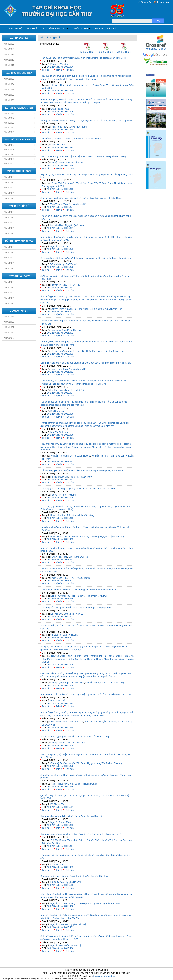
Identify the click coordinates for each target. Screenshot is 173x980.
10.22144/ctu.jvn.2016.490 (60, 825)
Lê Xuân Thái (93, 840)
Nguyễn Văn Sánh (77, 763)
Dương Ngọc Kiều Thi (53, 186)
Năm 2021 (9, 44)
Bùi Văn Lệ (76, 945)
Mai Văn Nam (57, 225)
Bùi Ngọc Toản (58, 411)
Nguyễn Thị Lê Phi (75, 390)
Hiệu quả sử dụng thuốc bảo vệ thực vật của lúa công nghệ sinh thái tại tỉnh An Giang (83, 156)
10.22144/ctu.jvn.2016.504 (60, 638)
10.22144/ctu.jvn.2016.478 (60, 685)
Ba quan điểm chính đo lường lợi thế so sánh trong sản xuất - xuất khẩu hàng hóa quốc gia (86, 258)
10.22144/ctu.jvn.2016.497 (60, 393)
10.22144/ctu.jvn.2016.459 (60, 90)
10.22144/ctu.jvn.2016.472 (60, 333)
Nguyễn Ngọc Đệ (78, 204)
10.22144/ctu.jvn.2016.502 (60, 885)
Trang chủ (16, 29)
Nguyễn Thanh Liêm (61, 743)
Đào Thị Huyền (70, 635)
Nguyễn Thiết (57, 309)
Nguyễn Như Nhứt (60, 945)
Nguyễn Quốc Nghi (75, 225)
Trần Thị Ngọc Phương (62, 784)
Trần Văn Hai (73, 515)
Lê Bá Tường (57, 882)
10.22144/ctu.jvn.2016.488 (60, 147)
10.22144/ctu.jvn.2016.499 (60, 703)
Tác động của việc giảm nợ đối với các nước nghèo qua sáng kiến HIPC (76, 608)
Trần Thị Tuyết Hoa (80, 596)
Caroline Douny (95, 659)
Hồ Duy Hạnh (126, 840)
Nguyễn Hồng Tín (76, 351)
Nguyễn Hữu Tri (73, 882)
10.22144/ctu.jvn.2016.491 (60, 228)
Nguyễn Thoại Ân (77, 183)
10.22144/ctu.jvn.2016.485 (60, 867)
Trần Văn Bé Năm (51, 843)
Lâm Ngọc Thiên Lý (73, 614)
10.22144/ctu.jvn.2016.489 (60, 927)
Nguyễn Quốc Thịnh (62, 656)
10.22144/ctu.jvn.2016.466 (60, 787)
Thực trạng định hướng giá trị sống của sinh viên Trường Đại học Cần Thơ (78, 489)
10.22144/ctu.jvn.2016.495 (60, 414)
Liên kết (98, 29)
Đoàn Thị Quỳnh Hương (120, 183)
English (163, 49)
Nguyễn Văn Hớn (114, 309)
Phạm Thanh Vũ (58, 536)
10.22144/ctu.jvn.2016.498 (60, 435)
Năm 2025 (9, 79)
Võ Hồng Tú (77, 163)
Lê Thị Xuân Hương (80, 456)
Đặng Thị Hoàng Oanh (86, 784)
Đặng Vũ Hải (126, 722)
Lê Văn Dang (98, 85)
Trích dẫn (69, 70)
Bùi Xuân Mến (97, 309)
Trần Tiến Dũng (116, 683)
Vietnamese (151, 49)
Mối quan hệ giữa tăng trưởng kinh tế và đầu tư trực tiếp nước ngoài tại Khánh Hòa (82, 471)
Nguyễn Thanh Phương (86, 656)
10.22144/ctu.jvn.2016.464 (60, 664)
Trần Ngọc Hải (76, 722)
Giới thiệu (32, 29)
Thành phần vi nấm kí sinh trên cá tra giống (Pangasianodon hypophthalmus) (79, 590)
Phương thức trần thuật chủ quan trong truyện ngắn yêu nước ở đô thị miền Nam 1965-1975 (86, 694)
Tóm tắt (46, 70)
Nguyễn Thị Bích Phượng (63, 495)
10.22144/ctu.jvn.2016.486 (60, 599)
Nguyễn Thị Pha (109, 840)
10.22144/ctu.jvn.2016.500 (60, 498)
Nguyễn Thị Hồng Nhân (77, 309)
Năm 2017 (9, 65)
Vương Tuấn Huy (90, 536)
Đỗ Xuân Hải (57, 864)
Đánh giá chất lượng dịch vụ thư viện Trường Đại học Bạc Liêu (72, 816)
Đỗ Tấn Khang (58, 840)
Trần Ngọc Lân (117, 456)
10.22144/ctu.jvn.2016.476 (60, 112)
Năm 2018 (9, 60)
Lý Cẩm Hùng (57, 390)
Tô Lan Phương (58, 351)
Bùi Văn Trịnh (77, 683)
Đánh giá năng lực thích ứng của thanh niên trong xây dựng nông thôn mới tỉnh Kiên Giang (86, 363)
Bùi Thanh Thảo (58, 701)
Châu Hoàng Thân (60, 109)
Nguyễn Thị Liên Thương (63, 903)
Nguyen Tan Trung (78, 127)
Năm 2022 (9, 95)
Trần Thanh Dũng (59, 204)
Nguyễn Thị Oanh (60, 456)
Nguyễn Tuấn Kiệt (78, 924)
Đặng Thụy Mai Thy (60, 596)
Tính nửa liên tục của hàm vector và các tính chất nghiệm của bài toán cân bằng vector (84, 58)
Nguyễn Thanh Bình (60, 246)
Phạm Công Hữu (59, 578)
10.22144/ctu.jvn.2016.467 (60, 846)
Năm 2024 (9, 84)
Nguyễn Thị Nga (59, 285)
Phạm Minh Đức (99, 596)
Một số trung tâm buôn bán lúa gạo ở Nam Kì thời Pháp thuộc (71, 138)
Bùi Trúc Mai (91, 722)
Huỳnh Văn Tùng (59, 557)
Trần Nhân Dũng (76, 840)
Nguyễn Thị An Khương (112, 536)
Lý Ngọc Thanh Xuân (61, 85)
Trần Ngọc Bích (58, 330)
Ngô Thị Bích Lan (59, 432)
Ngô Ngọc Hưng (82, 85)
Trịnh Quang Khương (117, 85)
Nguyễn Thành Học (109, 722)
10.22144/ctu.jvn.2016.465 (60, 727)
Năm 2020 (9, 49)
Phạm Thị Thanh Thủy (81, 477)
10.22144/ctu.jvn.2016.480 (60, 165)
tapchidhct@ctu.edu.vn (105, 976)
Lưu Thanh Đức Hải (78, 557)
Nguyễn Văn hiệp (111, 903)
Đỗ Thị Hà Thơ (58, 804)
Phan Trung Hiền (59, 127)
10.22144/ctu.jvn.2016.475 (60, 267)
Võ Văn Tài (56, 635)
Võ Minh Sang (58, 264)
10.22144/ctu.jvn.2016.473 (60, 766)
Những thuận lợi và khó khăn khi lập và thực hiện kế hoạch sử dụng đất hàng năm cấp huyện (87, 121)
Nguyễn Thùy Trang (60, 163)
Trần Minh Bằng (59, 722)
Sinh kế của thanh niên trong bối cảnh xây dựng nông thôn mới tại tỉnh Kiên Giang (81, 198)
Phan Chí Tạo (74, 330)
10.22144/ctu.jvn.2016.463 (60, 539)
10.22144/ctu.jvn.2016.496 (60, 67)
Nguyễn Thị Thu (100, 456)
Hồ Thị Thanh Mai (59, 477)
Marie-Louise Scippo (114, 659)
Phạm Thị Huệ (58, 145)
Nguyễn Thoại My (59, 924)
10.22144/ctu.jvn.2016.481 (60, 354)
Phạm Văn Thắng (96, 183)
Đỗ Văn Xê (71, 264)
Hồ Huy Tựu (74, 285)
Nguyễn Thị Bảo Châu (96, 683)
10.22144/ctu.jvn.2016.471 (60, 312)
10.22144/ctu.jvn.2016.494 (60, 129)
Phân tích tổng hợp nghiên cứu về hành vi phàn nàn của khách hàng (75, 736)
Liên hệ (111, 29)
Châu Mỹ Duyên (94, 351)
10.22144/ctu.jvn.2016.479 (60, 745)
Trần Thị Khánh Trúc (114, 351)
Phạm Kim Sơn (58, 515)
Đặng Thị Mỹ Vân (59, 64)
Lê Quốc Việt (48, 725)
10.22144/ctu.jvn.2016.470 (60, 249)
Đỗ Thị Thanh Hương (110, 656)
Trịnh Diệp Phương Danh (89, 903)
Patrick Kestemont (56, 659)
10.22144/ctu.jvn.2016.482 (60, 372)
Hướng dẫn (163, 2)
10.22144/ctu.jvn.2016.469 (60, 189)
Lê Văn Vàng (87, 515)
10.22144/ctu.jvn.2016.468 (60, 948)
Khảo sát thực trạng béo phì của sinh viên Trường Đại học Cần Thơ (74, 876)
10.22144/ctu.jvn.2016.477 (60, 617)
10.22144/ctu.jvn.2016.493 (60, 480)
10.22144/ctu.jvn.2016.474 (60, 207)
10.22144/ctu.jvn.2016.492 (60, 288)
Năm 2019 (9, 54)
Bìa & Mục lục (88, 52)
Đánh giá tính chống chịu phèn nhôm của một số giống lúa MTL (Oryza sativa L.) (81, 834)
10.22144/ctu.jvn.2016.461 (60, 462)
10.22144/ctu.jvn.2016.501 (60, 807)
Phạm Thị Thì (58, 183)
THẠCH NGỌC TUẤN (79, 578)
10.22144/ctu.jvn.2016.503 (60, 581)
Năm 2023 (9, 89)
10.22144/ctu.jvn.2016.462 (60, 518)
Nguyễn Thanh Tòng (61, 822)
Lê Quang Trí (74, 536)
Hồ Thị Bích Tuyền (76, 659)
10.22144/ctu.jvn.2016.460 (60, 906)
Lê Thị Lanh (56, 614)
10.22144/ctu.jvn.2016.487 (60, 560)
